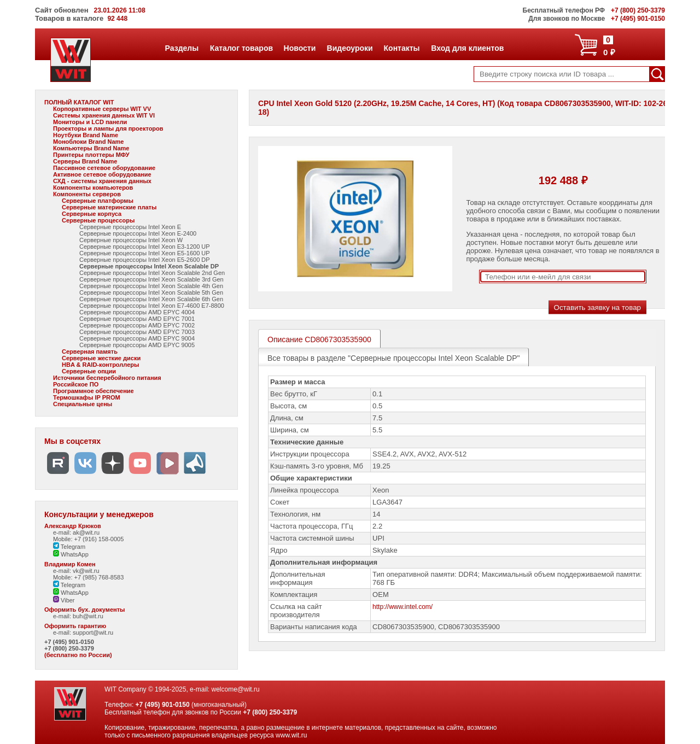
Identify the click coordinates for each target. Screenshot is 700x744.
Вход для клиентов (467, 48)
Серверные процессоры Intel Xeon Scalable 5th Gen (151, 292)
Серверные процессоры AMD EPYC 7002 (137, 325)
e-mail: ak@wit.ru (76, 532)
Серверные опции (89, 371)
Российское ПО (76, 384)
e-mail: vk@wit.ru (76, 571)
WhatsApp (71, 554)
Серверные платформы (98, 201)
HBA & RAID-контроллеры (100, 365)
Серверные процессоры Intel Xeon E (130, 227)
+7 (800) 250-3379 (69, 648)
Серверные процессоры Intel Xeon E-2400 (138, 233)
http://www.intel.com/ (402, 607)
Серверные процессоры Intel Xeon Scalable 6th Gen (151, 299)
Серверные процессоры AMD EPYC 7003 (137, 332)
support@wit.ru (93, 632)
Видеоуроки (350, 48)
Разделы (182, 48)
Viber (64, 600)
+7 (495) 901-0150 (69, 642)
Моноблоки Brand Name (88, 142)
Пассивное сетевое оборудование (104, 168)
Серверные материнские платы (109, 207)
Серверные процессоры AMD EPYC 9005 (137, 345)
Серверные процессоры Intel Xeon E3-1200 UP (145, 247)
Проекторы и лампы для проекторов (108, 128)
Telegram (69, 547)
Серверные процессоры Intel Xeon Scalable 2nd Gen (152, 273)
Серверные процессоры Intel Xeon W (131, 240)
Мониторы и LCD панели (90, 122)
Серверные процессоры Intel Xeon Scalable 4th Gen (151, 286)
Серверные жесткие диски (101, 358)
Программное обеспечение (94, 391)
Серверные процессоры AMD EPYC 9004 (137, 338)
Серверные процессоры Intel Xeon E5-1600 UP (145, 253)
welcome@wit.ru (235, 689)
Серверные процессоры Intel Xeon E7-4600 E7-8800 (152, 306)
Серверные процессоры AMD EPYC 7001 (137, 319)
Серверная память (90, 352)
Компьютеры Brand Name (91, 148)
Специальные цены (83, 404)
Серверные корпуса (92, 214)
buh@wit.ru (88, 616)
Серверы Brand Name (85, 161)
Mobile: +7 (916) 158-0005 (88, 539)
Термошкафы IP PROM (87, 397)
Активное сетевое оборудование (102, 174)
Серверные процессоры (98, 220)
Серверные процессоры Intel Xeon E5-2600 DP (145, 260)
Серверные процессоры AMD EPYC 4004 (137, 312)
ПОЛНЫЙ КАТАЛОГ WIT (79, 102)
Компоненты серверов (87, 194)
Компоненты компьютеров (93, 188)
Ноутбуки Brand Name (86, 135)
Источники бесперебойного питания (107, 378)
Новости (300, 48)
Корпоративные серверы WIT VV (102, 109)
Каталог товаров (241, 48)
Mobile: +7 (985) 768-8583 (88, 577)
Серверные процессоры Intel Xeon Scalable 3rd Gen (151, 279)
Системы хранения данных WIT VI (104, 115)
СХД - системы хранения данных (102, 181)
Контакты (402, 48)
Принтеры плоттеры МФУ (91, 155)
